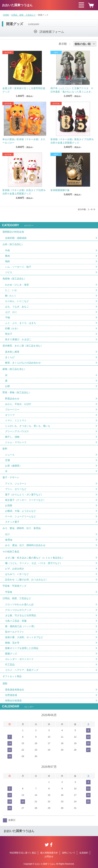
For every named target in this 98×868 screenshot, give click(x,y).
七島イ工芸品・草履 (16, 621)
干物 (7, 317)
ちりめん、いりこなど (17, 301)
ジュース (10, 455)
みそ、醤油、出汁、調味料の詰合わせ (25, 545)
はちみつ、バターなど (17, 574)
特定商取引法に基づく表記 (23, 853)
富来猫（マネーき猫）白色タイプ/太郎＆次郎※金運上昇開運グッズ (24, 192)
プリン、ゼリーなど (16, 489)
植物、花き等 (12, 643)
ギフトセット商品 (12, 676)
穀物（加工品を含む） (14, 369)
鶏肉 (7, 261)
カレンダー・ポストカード (19, 659)
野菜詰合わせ (12, 399)
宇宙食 (9, 592)
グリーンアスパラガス (17, 431)
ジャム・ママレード (16, 442)
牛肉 (7, 250)
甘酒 (7, 460)
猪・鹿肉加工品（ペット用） (21, 626)
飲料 (5, 449)
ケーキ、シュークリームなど (21, 516)
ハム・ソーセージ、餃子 (18, 267)
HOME (6, 15)
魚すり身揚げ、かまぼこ (18, 339)
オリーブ (10, 415)
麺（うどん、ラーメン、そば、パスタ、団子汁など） (34, 563)
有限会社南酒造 (13, 701)
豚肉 (7, 256)
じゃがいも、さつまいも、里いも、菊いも (28, 426)
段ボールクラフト (15, 632)
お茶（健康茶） (13, 466)
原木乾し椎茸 (12, 352)
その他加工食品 (11, 552)
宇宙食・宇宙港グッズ (14, 586)
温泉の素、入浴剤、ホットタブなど (24, 637)
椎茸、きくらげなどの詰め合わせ (23, 363)
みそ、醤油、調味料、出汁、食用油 (22, 528)
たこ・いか (11, 290)
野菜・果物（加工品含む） (17, 392)
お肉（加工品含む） (13, 244)
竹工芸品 (10, 665)
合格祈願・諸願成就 (16, 238)
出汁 (7, 534)
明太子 (9, 334)
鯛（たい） (11, 296)
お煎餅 (9, 505)
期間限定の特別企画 (13, 232)
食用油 (9, 540)
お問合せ (49, 856)
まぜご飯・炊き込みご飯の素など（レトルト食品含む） (35, 558)
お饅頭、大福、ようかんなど (21, 511)
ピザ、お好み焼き (15, 569)
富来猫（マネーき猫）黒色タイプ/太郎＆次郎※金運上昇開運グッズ (72, 141)
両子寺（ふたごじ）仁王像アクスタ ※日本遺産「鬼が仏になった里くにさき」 (72, 90)
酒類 (5, 683)
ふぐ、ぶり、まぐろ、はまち (21, 323)
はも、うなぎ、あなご (17, 307)
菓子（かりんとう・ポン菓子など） (24, 495)
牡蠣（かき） (12, 328)
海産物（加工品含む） (14, 279)
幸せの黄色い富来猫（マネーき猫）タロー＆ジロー (24, 141)
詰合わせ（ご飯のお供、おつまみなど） (26, 580)
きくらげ (10, 357)
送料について (69, 853)
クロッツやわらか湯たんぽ (19, 604)
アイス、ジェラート (16, 484)
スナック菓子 (12, 522)
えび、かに (11, 312)
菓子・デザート (11, 477)
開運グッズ (11, 654)
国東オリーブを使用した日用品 (22, 648)
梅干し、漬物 (12, 437)
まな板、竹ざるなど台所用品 (21, 615)
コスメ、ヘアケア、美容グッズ (22, 670)
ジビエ (9, 272)
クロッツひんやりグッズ (18, 610)
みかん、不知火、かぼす (18, 404)
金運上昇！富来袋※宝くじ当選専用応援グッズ (24, 90)
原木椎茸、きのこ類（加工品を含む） (23, 346)
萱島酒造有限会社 (15, 690)
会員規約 (84, 853)
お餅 (7, 386)
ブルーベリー (12, 410)
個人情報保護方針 (49, 853)
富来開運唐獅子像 (60, 190)
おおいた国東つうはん (17, 5)
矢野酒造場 (11, 695)
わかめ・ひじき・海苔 (17, 285)
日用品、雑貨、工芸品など (23, 15)
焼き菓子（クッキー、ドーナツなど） (25, 500)
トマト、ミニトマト (16, 420)
